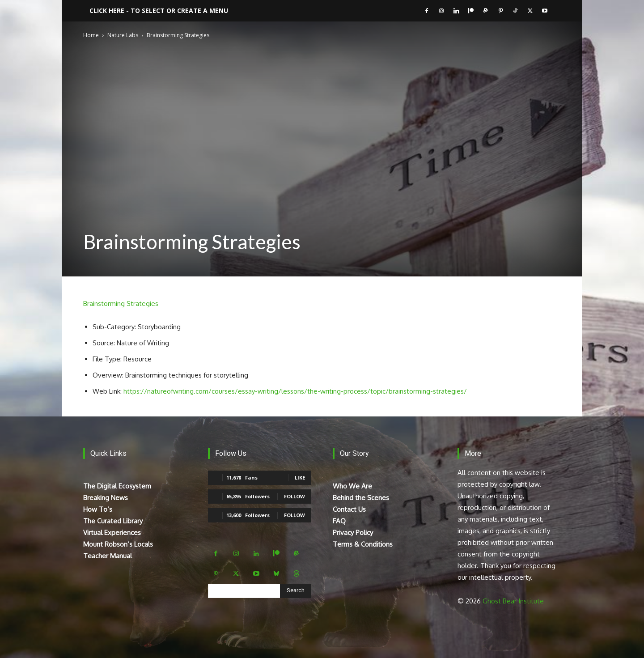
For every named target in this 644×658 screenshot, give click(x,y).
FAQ (339, 521)
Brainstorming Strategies (121, 304)
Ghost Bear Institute (513, 601)
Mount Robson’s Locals (118, 544)
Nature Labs (123, 35)
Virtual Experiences (112, 533)
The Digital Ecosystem (117, 486)
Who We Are (352, 486)
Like (300, 478)
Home (91, 35)
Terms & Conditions (363, 544)
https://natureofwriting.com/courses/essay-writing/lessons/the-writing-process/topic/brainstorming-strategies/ (295, 391)
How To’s (98, 509)
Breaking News (106, 498)
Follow (294, 496)
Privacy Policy (353, 533)
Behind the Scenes (361, 498)
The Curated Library (113, 521)
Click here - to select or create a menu (159, 11)
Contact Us (349, 509)
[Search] (296, 591)
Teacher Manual (108, 556)
